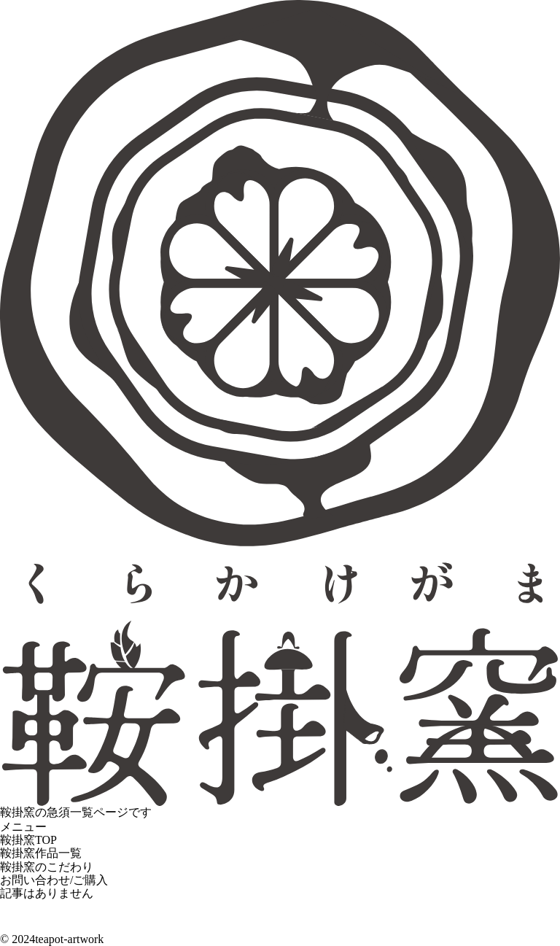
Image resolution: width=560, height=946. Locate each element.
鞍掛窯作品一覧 (41, 853)
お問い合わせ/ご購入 (54, 880)
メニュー (23, 827)
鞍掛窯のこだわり (47, 867)
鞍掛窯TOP (28, 840)
